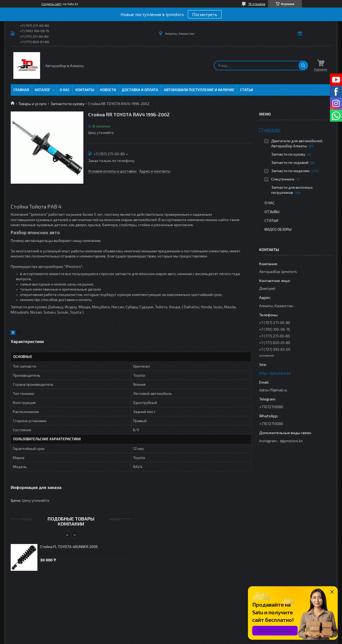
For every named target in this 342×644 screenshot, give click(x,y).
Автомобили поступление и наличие (199, 90)
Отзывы (272, 212)
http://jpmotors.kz (275, 373)
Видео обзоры (278, 229)
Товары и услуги (32, 104)
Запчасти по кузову (67, 104)
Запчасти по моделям (290, 171)
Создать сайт (51, 4)
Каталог (42, 90)
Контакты (85, 90)
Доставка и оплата (140, 90)
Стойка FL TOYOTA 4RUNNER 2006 (69, 547)
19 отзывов (257, 4)
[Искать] (303, 65)
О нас (65, 90)
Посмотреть (205, 14)
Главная (21, 90)
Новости (108, 90)
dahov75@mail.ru (273, 390)
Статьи (246, 90)
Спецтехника (283, 179)
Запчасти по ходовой (290, 162)
